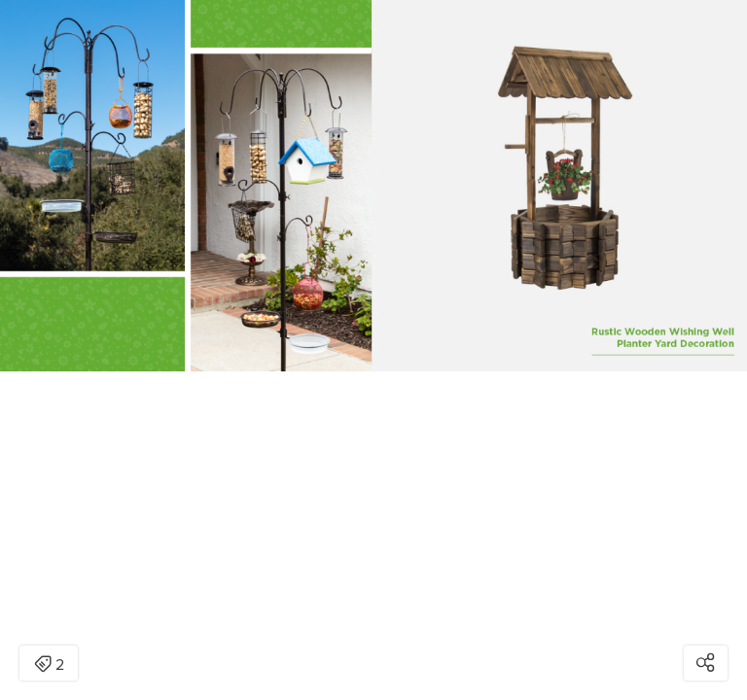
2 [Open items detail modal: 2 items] (49, 665)
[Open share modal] (706, 663)
